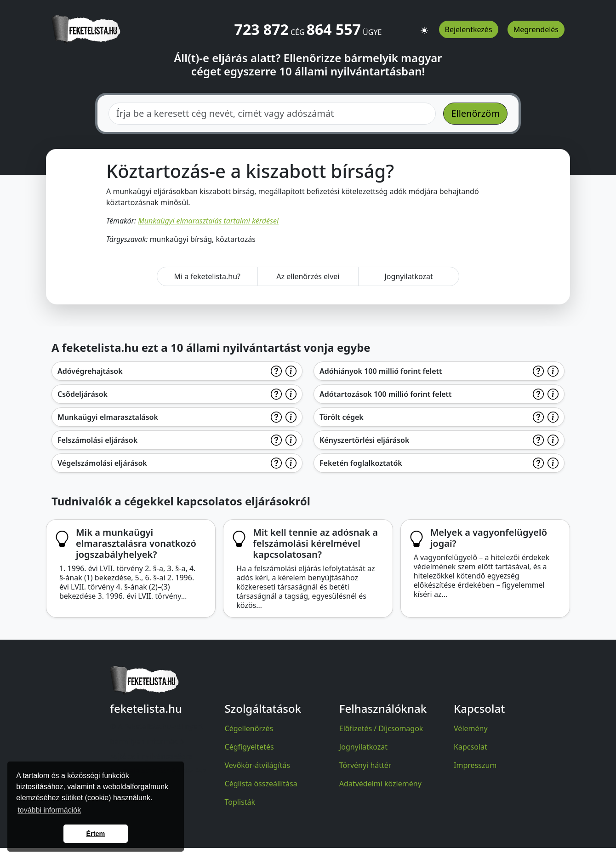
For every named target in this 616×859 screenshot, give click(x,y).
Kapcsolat (471, 747)
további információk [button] (49, 810)
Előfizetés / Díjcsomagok (381, 728)
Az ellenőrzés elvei (308, 276)
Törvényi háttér (365, 765)
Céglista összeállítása (261, 784)
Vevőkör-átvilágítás (257, 765)
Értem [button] (96, 834)
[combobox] (272, 114)
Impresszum (475, 765)
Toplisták (240, 802)
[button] (424, 26)
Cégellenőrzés (249, 728)
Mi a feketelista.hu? (207, 276)
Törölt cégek (342, 417)
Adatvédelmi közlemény (380, 784)
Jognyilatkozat (408, 276)
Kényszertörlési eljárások (364, 440)
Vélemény (471, 728)
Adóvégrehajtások (90, 371)
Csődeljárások (83, 394)
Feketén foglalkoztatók (361, 463)
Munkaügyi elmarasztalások (108, 417)
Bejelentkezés (469, 29)
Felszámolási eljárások (97, 440)
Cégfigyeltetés (249, 747)
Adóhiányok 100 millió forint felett (381, 371)
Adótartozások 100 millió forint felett (386, 394)
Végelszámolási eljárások (102, 463)
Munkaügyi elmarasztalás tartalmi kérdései (208, 221)
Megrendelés (536, 29)
